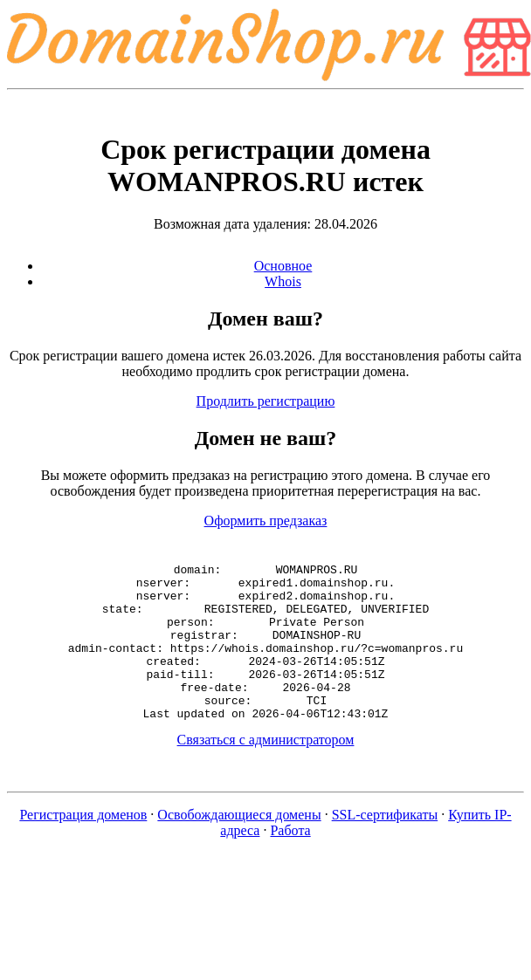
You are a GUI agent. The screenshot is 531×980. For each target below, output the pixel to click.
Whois (283, 281)
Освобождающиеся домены (239, 846)
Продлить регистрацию (266, 401)
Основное (283, 266)
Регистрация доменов (83, 846)
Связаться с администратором (266, 771)
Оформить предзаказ (266, 521)
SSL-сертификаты (385, 846)
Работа (290, 862)
